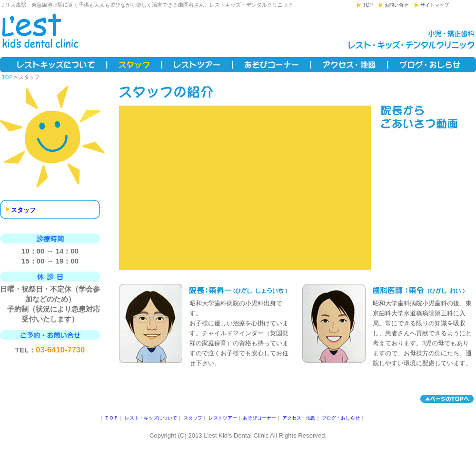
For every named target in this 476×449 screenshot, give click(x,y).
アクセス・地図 (350, 65)
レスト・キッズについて (54, 65)
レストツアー (198, 65)
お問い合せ (397, 5)
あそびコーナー (272, 65)
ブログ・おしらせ (432, 65)
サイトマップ (435, 5)
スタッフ (135, 65)
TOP (368, 5)
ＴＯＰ (111, 418)
